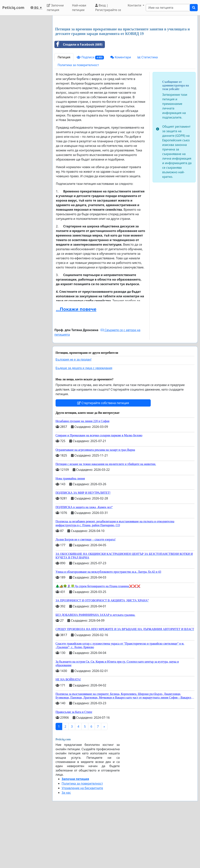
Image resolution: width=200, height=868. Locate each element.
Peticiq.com (13, 8)
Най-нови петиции (79, 8)
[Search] (168, 8)
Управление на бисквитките (82, 841)
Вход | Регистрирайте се (108, 8)
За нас (66, 846)
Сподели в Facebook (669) (78, 98)
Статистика (148, 110)
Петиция (64, 110)
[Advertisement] (125, 48)
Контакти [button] (135, 5)
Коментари (121, 110)
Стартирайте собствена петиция (103, 456)
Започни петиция (55, 8)
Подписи (90, 110)
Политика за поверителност (78, 118)
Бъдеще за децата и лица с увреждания (84, 421)
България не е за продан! (74, 413)
